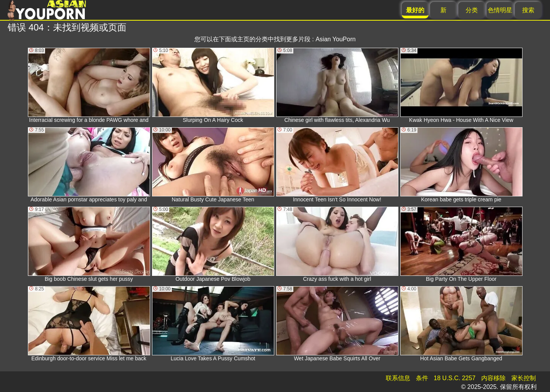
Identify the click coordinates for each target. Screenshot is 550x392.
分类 (472, 10)
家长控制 (524, 378)
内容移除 (493, 378)
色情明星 (500, 10)
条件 (422, 378)
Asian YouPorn (336, 39)
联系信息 (398, 378)
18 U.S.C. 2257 (455, 378)
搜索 (528, 10)
